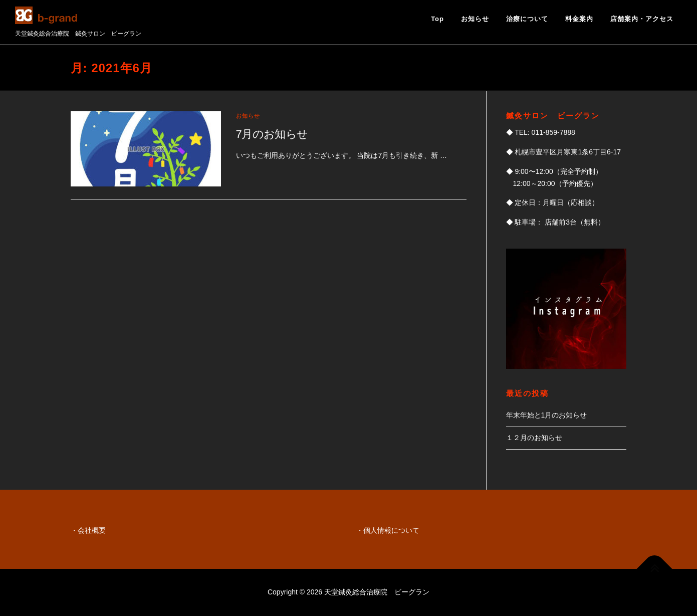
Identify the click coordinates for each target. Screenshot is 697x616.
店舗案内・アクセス (642, 19)
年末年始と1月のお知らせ (547, 415)
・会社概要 (88, 530)
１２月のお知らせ (534, 438)
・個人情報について (388, 530)
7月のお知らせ (272, 134)
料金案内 (579, 19)
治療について (527, 19)
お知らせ (475, 19)
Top (437, 19)
